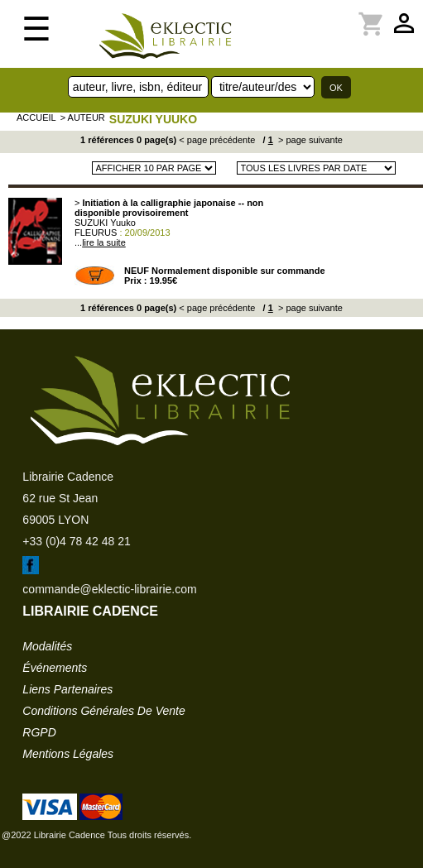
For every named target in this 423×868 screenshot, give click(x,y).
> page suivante (309, 140)
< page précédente (217, 140)
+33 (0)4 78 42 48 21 (76, 541)
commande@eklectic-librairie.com (109, 589)
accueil (36, 117)
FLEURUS (96, 233)
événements (55, 668)
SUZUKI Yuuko (153, 119)
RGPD (39, 732)
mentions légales (68, 754)
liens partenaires (67, 689)
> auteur (83, 117)
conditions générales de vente (103, 711)
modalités (47, 646)
